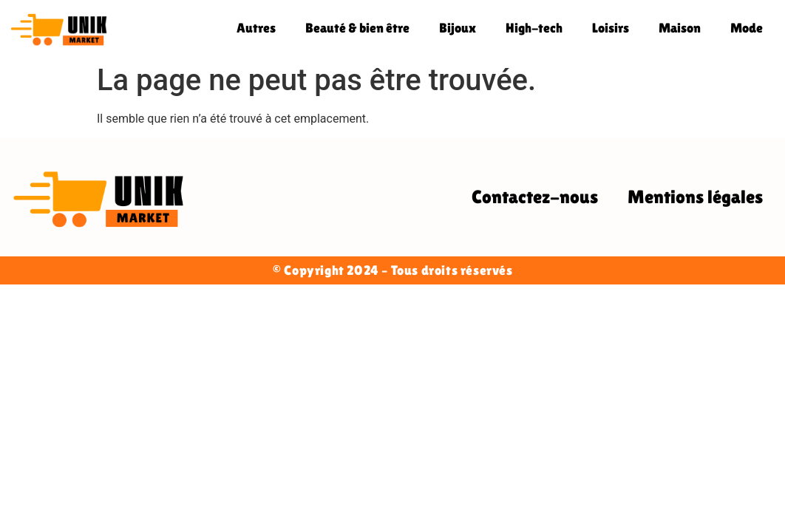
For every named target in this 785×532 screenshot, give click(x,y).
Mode (747, 28)
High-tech (534, 28)
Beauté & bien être (357, 28)
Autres (256, 28)
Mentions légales (695, 197)
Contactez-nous (535, 197)
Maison (680, 28)
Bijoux (458, 28)
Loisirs (611, 28)
